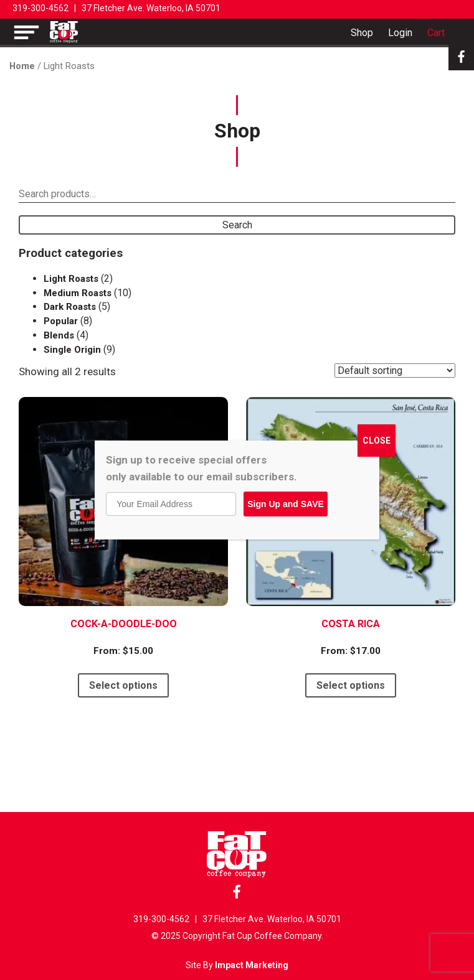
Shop (362, 33)
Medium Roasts (78, 293)
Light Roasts (71, 279)
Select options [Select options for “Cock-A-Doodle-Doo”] (123, 685)
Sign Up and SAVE (286, 504)
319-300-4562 (40, 8)
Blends (59, 335)
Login (400, 33)
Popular (61, 321)
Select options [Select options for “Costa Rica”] (351, 685)
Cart (436, 33)
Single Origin (72, 350)
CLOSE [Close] (377, 441)
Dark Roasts (70, 307)
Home (22, 66)
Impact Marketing (252, 965)
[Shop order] (395, 371)
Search (237, 225)
